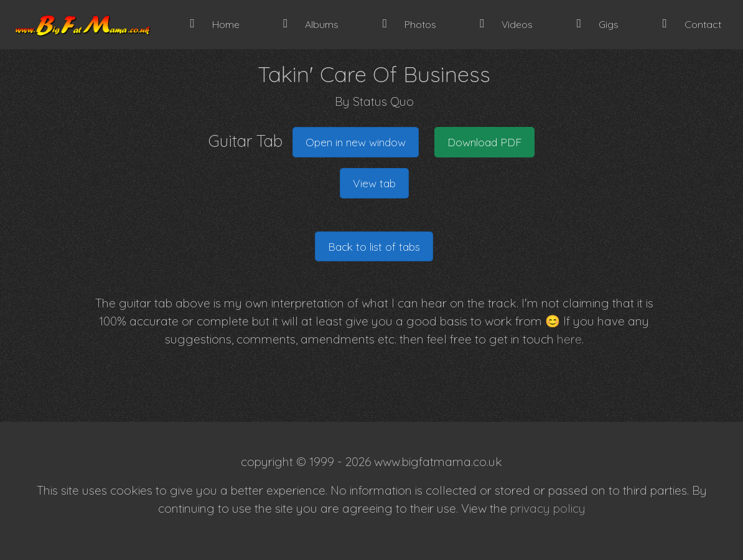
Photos (409, 24)
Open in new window (356, 142)
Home (215, 24)
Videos (506, 24)
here (569, 339)
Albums (311, 24)
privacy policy (548, 508)
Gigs (598, 24)
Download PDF (484, 142)
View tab (374, 183)
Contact (691, 24)
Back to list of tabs (374, 246)
